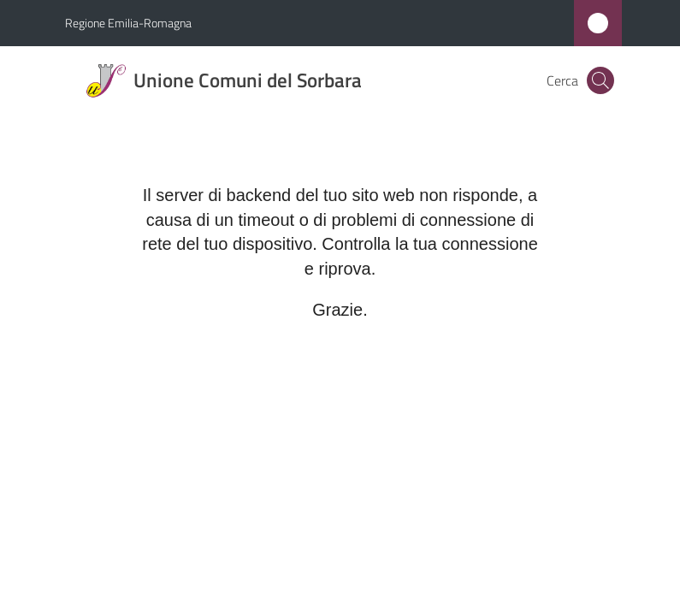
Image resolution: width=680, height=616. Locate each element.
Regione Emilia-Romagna (128, 23)
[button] (600, 80)
